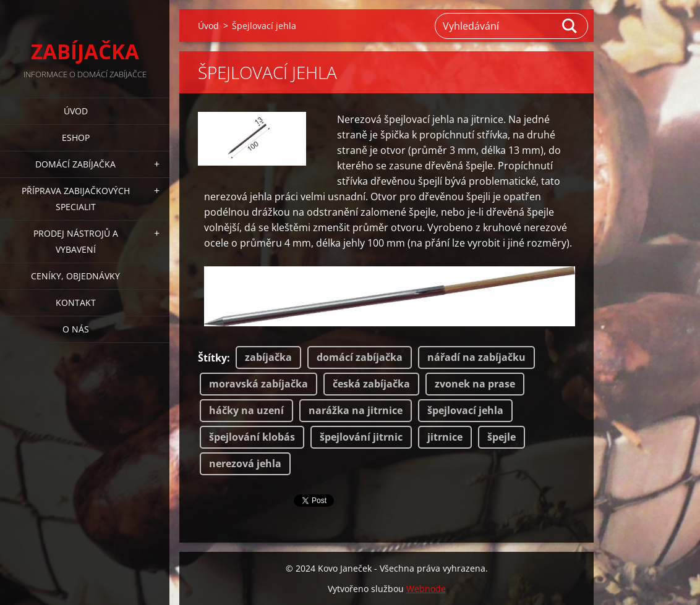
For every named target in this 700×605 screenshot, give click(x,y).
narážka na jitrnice (356, 410)
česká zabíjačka (371, 384)
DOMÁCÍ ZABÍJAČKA (75, 164)
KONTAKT (76, 302)
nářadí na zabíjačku (476, 357)
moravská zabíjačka (258, 384)
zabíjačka (268, 357)
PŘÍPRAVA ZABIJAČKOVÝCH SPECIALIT (76, 199)
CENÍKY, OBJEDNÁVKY (75, 276)
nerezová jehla (245, 463)
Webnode (426, 589)
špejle (502, 437)
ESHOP (76, 137)
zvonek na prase (475, 384)
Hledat (570, 26)
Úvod (76, 111)
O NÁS (76, 329)
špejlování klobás (252, 437)
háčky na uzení (246, 410)
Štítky (212, 358)
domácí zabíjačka (360, 357)
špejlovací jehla (465, 410)
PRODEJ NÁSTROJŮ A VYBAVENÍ (76, 241)
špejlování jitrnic (361, 437)
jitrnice (445, 437)
